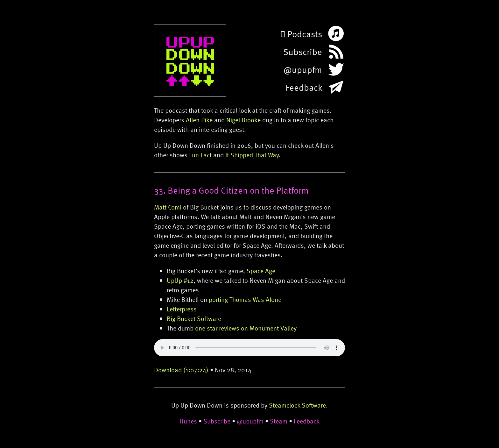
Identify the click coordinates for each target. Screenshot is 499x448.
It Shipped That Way (252, 155)
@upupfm (250, 421)
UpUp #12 (180, 280)
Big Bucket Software (194, 318)
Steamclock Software (297, 405)
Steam (279, 421)
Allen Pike (199, 120)
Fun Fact (200, 155)
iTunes (188, 421)
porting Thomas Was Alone (245, 299)
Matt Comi (168, 207)
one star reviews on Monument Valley (246, 328)
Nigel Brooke (243, 120)
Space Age (261, 271)
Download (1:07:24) (181, 370)
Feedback (307, 421)
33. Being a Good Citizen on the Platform (231, 190)
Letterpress (182, 309)
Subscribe (217, 421)
